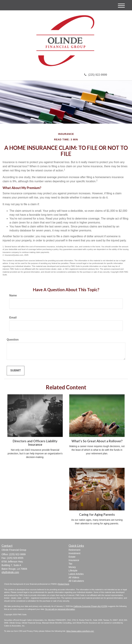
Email (13, 318)
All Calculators (76, 581)
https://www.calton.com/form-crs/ (80, 631)
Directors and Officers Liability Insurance (35, 443)
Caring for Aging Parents (97, 515)
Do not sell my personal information (60, 609)
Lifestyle (73, 571)
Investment (74, 553)
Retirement (74, 550)
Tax (70, 564)
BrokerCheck (64, 584)
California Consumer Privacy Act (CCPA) (90, 606)
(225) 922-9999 (96, 75)
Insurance (74, 560)
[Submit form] (16, 371)
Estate (72, 557)
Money (72, 567)
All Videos (74, 577)
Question (13, 340)
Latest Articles (76, 574)
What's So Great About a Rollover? (97, 441)
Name (13, 295)
